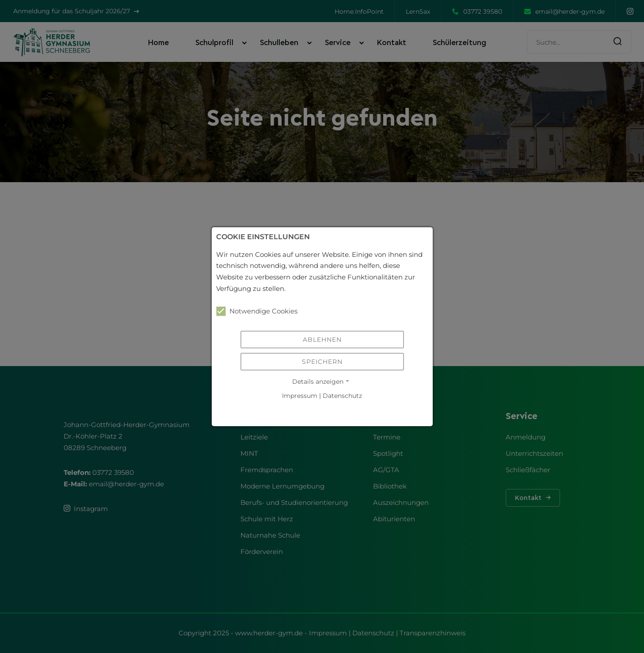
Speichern (322, 362)
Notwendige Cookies (257, 311)
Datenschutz (342, 396)
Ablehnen (322, 340)
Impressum (300, 396)
